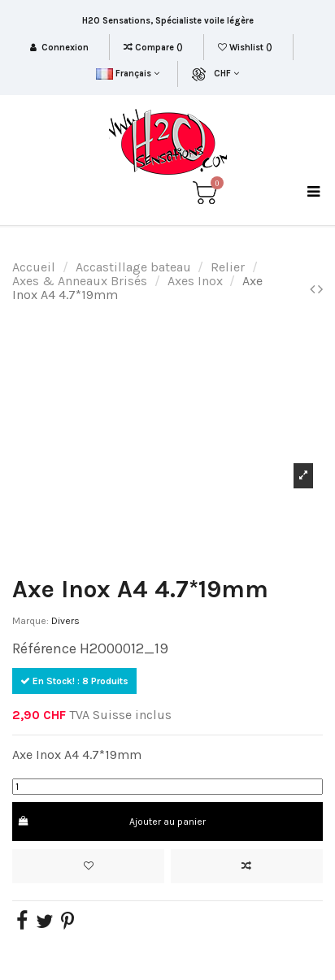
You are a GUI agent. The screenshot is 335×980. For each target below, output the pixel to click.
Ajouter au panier (111, 822)
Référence (44, 648)
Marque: (30, 621)
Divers (65, 621)
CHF (226, 74)
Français (127, 74)
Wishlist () (246, 48)
